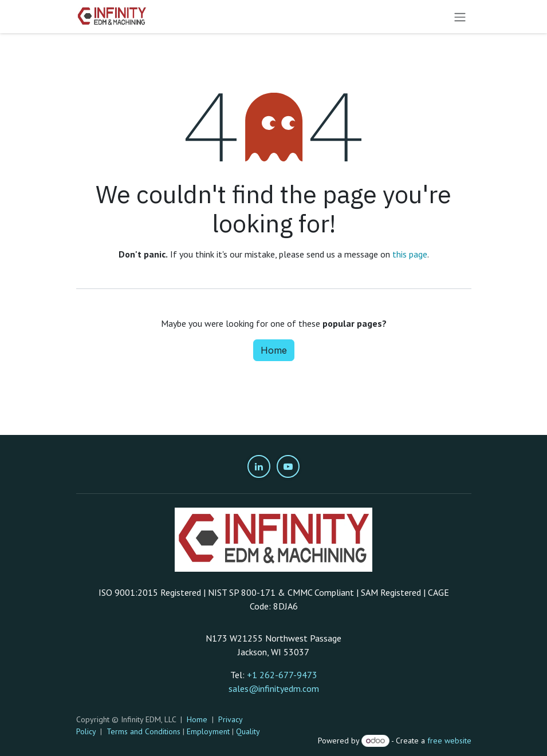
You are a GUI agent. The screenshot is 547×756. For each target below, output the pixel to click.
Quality (248, 731)
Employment (208, 731)
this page (410, 254)
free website (449, 741)
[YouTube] (288, 466)
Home (274, 350)
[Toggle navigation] (460, 17)
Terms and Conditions (143, 731)
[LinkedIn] (259, 466)
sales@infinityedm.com (274, 688)
